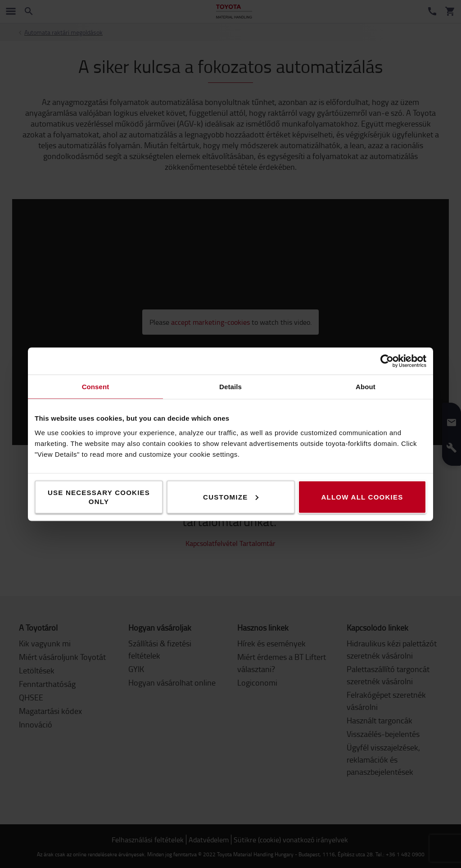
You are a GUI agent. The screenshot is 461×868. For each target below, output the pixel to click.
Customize (231, 497)
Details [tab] (230, 386)
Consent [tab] (96, 386)
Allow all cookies (362, 497)
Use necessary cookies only (99, 497)
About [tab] (366, 386)
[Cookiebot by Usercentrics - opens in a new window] (387, 361)
